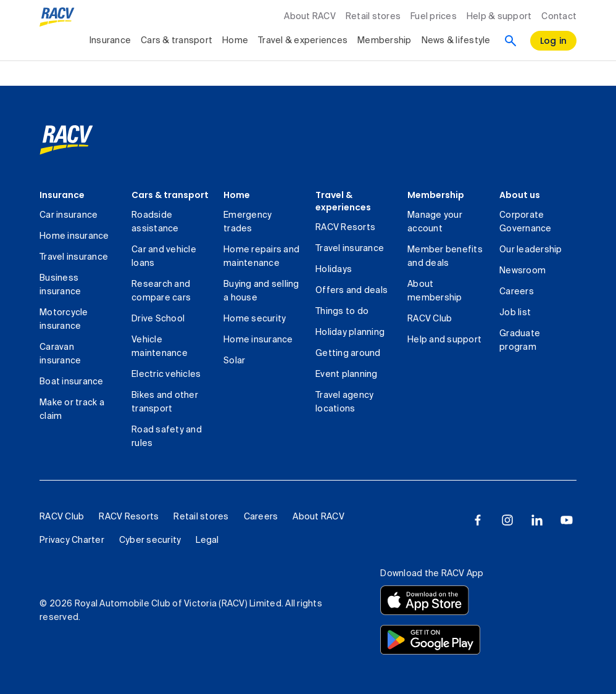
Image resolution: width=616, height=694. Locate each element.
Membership (436, 195)
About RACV (310, 17)
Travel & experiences (343, 201)
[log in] (554, 41)
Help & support (499, 17)
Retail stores (373, 17)
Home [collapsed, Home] (235, 41)
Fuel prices (434, 17)
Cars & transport (170, 195)
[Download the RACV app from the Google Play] (430, 640)
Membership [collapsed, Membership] (385, 41)
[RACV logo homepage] (57, 17)
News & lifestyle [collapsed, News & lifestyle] (456, 41)
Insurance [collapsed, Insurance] (110, 41)
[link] (66, 140)
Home (237, 195)
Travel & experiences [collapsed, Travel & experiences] (303, 41)
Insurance (62, 195)
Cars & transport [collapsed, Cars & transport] (177, 41)
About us (520, 195)
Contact (559, 17)
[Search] (510, 41)
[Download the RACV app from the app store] (425, 600)
